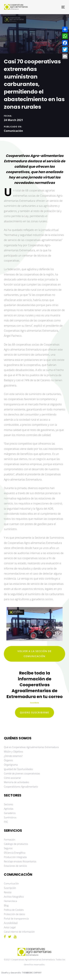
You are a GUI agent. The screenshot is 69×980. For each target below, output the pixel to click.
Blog (6, 905)
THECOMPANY (32, 973)
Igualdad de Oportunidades (18, 769)
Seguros (8, 848)
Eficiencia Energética (15, 853)
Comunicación (13, 131)
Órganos (8, 760)
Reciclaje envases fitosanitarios (20, 861)
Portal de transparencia (16, 919)
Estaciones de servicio (15, 866)
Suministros (10, 817)
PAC (6, 822)
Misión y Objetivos (13, 752)
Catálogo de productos (16, 844)
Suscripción (10, 888)
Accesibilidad (11, 923)
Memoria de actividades (16, 782)
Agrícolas (9, 809)
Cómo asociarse (12, 778)
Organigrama (11, 765)
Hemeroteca (10, 901)
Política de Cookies (14, 910)
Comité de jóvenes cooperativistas (22, 773)
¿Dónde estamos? (13, 756)
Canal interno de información (19, 932)
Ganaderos (10, 813)
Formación (10, 840)
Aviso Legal (10, 927)
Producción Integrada (15, 857)
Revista (8, 892)
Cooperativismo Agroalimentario (21, 787)
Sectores (8, 804)
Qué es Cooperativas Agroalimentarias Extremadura (31, 747)
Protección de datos (14, 914)
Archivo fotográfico (14, 897)
